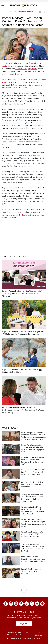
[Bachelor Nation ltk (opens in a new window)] (42, 604)
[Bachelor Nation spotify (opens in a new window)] (16, 604)
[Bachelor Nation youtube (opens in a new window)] (37, 604)
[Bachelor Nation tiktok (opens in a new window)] (27, 604)
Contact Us (12, 632)
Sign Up (24, 623)
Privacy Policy (23, 632)
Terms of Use (35, 632)
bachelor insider (25, 12)
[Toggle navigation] (3, 5)
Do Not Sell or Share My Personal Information (24, 638)
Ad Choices (10, 635)
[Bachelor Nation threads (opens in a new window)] (21, 604)
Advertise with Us (22, 635)
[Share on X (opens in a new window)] (44, 12)
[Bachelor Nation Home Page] (24, 5)
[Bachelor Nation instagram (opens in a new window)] (11, 604)
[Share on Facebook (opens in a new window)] (40, 12)
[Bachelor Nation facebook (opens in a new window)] (6, 604)
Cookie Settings (36, 635)
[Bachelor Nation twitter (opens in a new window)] (32, 604)
